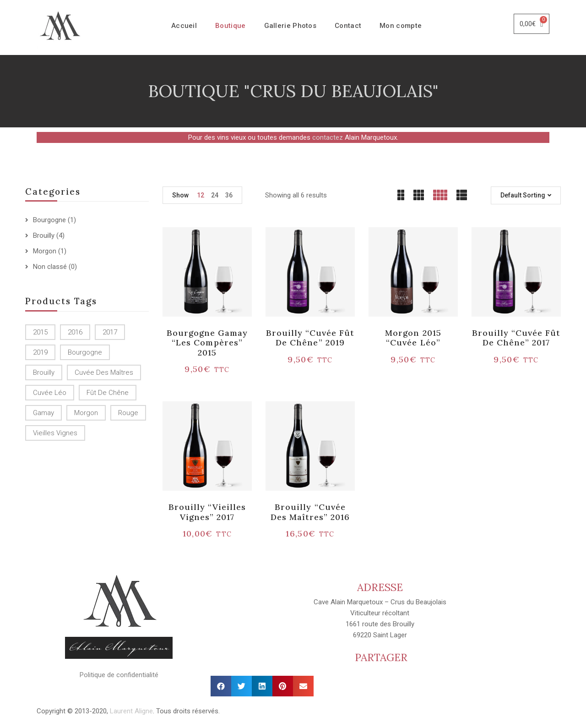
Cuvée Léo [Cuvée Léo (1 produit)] (50, 393)
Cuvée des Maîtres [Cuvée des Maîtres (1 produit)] (104, 372)
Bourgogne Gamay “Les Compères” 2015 (207, 343)
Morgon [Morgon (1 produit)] (86, 413)
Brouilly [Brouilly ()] (44, 372)
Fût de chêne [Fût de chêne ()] (108, 393)
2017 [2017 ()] (110, 332)
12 (201, 195)
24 (215, 195)
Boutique (230, 26)
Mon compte (401, 26)
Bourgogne (49, 220)
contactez (328, 137)
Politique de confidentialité (119, 675)
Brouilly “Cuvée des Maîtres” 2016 (310, 512)
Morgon (45, 251)
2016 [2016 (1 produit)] (75, 332)
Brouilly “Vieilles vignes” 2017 (207, 512)
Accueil (184, 26)
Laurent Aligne (131, 711)
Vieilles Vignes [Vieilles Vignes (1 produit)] (55, 433)
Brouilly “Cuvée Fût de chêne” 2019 (310, 338)
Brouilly (44, 235)
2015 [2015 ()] (40, 332)
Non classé (50, 267)
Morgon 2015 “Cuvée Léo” (413, 338)
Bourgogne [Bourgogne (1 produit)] (85, 352)
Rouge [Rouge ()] (128, 413)
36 (229, 195)
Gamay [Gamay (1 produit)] (43, 413)
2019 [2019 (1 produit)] (40, 352)
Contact (348, 26)
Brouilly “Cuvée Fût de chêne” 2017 (516, 338)
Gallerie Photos (290, 26)
